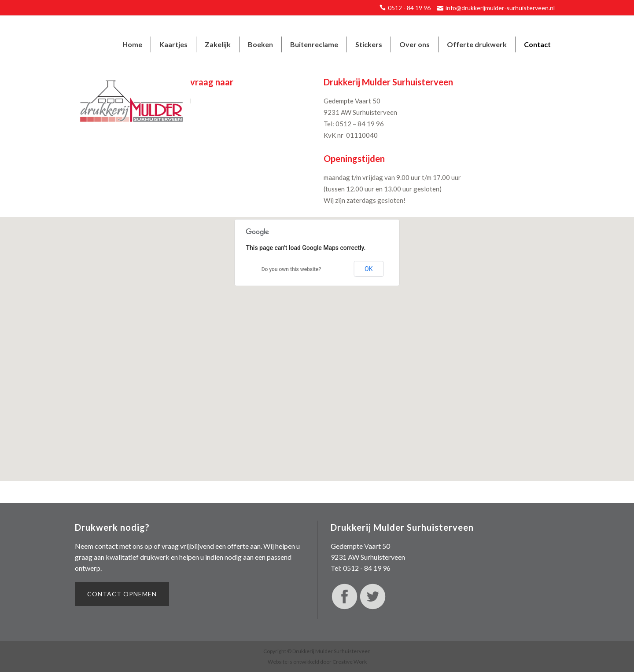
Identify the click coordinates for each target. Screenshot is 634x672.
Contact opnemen (122, 594)
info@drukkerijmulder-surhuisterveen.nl (500, 8)
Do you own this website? (291, 269)
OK (369, 269)
